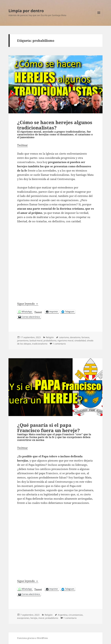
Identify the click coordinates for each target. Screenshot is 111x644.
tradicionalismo (40, 344)
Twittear (22, 145)
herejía (34, 618)
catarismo (64, 337)
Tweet (38, 312)
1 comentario (59, 344)
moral (41, 618)
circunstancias (76, 615)
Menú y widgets (99, 16)
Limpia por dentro (26, 11)
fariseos (85, 337)
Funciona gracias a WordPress (32, 638)
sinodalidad (80, 341)
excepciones (23, 618)
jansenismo (23, 341)
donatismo (75, 337)
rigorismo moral (65, 341)
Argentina (63, 615)
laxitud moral (36, 341)
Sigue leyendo (28, 304)
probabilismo (50, 341)
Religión (50, 337)
